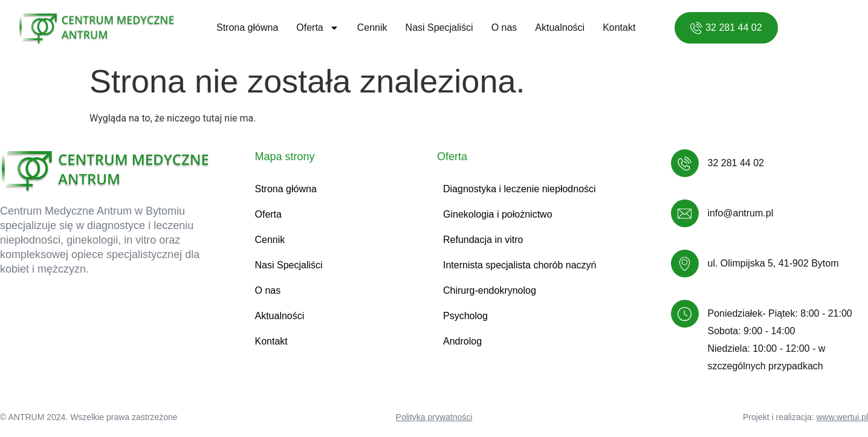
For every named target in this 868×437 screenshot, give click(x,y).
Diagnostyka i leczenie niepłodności (520, 189)
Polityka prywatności (434, 417)
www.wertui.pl (842, 417)
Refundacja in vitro (483, 240)
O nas (504, 28)
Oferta (317, 28)
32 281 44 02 (736, 163)
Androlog (462, 341)
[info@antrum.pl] (685, 213)
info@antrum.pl (741, 213)
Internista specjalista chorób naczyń (520, 265)
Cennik (372, 28)
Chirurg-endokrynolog (490, 290)
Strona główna (247, 28)
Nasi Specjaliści (439, 28)
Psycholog (465, 316)
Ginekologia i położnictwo (498, 214)
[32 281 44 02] (685, 163)
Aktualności (560, 28)
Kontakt (619, 28)
